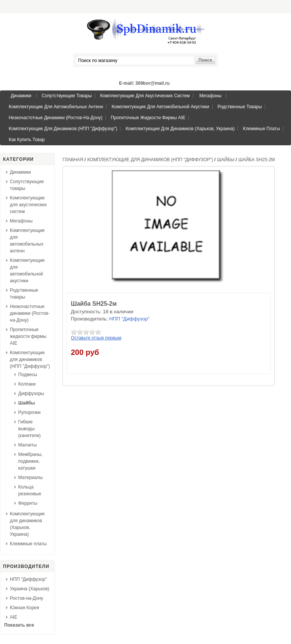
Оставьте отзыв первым (96, 338)
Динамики (21, 96)
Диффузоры (31, 394)
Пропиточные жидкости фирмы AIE (148, 118)
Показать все (19, 625)
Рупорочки (29, 412)
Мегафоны (210, 96)
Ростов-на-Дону (27, 598)
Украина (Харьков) (30, 589)
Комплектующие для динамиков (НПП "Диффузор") (63, 129)
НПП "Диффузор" (28, 579)
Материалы (31, 478)
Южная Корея (24, 608)
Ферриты (28, 503)
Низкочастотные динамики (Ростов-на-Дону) (56, 118)
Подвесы (28, 375)
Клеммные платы (261, 129)
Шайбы (27, 403)
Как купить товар (27, 140)
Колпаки (27, 384)
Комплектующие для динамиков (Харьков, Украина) (180, 129)
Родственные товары (240, 107)
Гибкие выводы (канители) (29, 429)
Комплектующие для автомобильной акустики (160, 107)
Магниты (27, 445)
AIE (14, 617)
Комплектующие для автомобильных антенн (56, 107)
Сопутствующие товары (67, 96)
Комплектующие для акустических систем (145, 96)
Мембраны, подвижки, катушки (30, 461)
